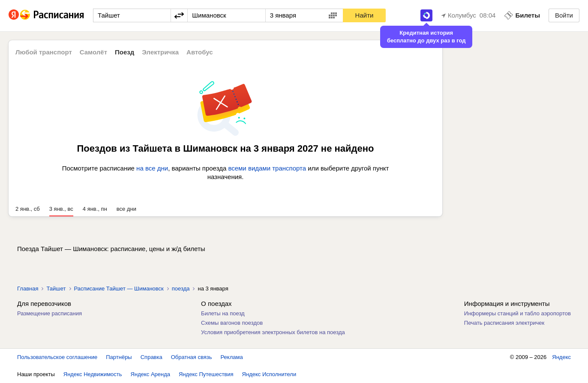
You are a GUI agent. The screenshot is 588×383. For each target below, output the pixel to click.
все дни (126, 209)
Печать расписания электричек (504, 323)
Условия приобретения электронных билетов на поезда (273, 332)
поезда (181, 289)
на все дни (152, 168)
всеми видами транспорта (267, 168)
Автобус (200, 52)
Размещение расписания (49, 313)
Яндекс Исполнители (269, 374)
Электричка (160, 52)
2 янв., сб (28, 209)
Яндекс (561, 357)
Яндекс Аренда (150, 374)
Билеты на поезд (223, 313)
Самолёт (93, 52)
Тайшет (56, 289)
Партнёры (119, 357)
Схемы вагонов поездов (232, 323)
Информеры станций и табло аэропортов (517, 313)
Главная (28, 289)
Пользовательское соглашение (57, 357)
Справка (151, 357)
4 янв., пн (95, 209)
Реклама (232, 357)
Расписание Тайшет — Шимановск (119, 289)
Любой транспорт (44, 52)
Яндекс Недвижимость (93, 374)
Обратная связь (192, 357)
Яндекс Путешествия (206, 374)
